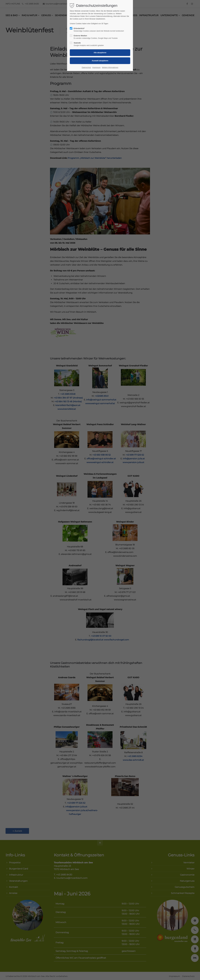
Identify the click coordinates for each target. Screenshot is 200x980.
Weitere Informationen (110, 67)
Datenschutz (86, 67)
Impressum (96, 67)
